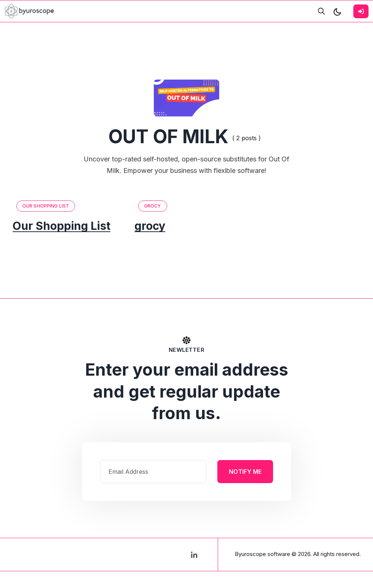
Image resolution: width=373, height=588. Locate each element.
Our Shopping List (46, 206)
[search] (321, 11)
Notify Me (245, 472)
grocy (153, 206)
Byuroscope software (262, 554)
